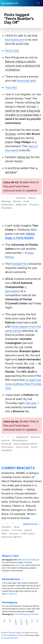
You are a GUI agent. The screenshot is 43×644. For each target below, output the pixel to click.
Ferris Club (12, 51)
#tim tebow (8, 447)
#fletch (28, 530)
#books (17, 201)
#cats (26, 201)
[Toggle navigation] (38, 3)
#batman (21, 198)
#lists (4, 533)
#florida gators (20, 440)
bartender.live (13, 579)
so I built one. (12, 594)
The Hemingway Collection (27, 614)
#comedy (17, 530)
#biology (6, 201)
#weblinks (7, 208)
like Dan (31, 403)
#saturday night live (12, 537)
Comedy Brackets (18, 468)
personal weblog (29, 560)
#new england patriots (25, 444)
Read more (32, 524)
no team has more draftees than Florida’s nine (23, 384)
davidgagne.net (10, 3)
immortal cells (26, 81)
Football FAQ (19, 264)
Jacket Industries (11, 638)
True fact (11, 87)
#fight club (21, 205)
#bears (32, 198)
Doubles (10, 134)
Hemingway (10, 602)
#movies (14, 533)
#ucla (34, 447)
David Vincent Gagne (12, 633)
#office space (28, 533)
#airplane (6, 527)
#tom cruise (22, 447)
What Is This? (10, 556)
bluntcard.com (15, 40)
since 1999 (20, 565)
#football (6, 444)
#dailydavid (7, 205)
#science (34, 205)
